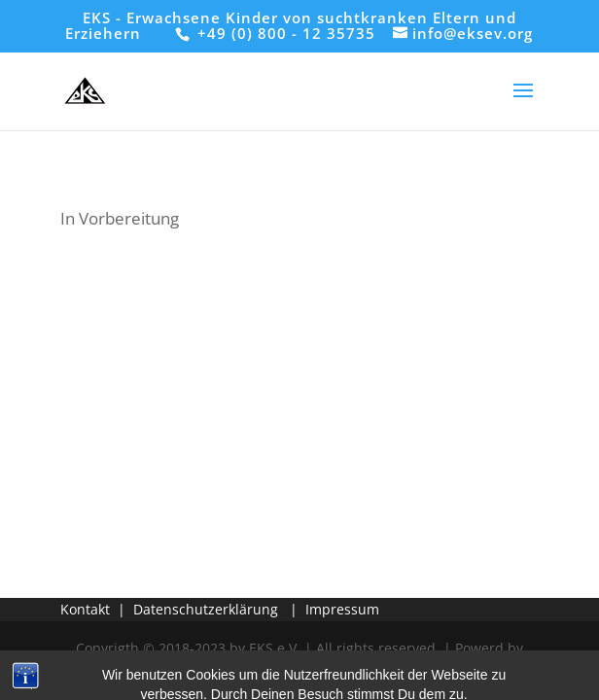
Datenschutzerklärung (206, 609)
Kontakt (85, 609)
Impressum (342, 609)
